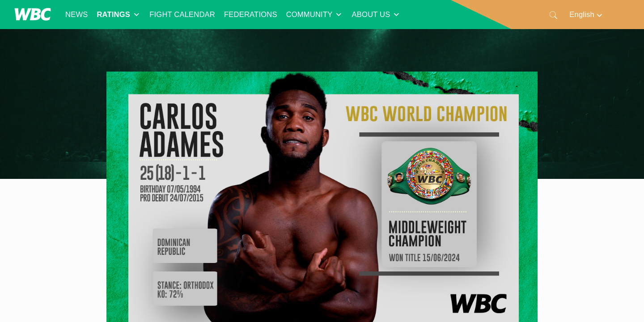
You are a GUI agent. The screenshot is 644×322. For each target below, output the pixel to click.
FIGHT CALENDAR (182, 15)
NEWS (76, 15)
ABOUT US (376, 15)
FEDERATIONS (251, 15)
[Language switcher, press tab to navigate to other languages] (586, 15)
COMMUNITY (315, 15)
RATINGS (119, 15)
